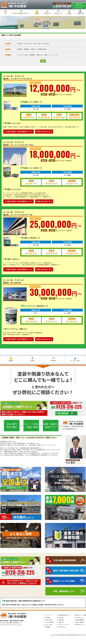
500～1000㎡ (28, 44)
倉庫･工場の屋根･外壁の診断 (66, 570)
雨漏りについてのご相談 (64, 581)
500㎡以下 (20, 44)
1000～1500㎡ (37, 44)
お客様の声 (54, 361)
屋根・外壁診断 (80, 622)
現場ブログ (62, 622)
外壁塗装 (19, 49)
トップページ (49, 615)
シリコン (56, 55)
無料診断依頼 (67, 413)
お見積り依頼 (80, 14)
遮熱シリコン (48, 55)
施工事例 (69, 14)
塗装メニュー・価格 (81, 615)
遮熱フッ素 (39, 55)
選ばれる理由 (49, 620)
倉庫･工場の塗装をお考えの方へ (21, 14)
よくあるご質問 (50, 622)
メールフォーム (79, 6)
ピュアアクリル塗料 (22, 55)
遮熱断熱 (32, 55)
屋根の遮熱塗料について (65, 615)
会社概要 (48, 618)
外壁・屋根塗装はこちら (64, 591)
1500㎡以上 (46, 44)
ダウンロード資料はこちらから (23, 582)
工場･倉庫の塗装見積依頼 (64, 560)
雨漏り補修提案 (80, 620)
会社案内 (37, 14)
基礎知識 (48, 627)
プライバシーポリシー (64, 625)
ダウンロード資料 (75, 361)
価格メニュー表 (58, 14)
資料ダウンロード (81, 625)
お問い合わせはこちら (44, 132)
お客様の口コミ (48, 14)
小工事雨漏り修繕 (41, 49)
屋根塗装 (26, 49)
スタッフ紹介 (49, 625)
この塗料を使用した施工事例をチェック (19, 132)
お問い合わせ (62, 627)
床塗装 (32, 49)
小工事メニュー (80, 618)
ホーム (5, 14)
